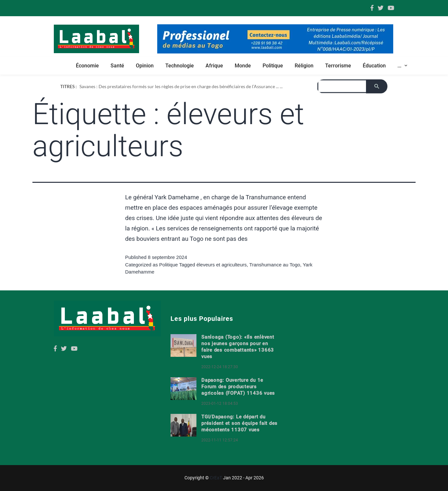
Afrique (214, 66)
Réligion (304, 66)
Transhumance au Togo (275, 265)
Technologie (180, 66)
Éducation (374, 66)
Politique (273, 66)
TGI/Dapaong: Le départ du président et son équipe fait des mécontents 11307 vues (239, 423)
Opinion (145, 66)
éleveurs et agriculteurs (222, 265)
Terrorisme (338, 66)
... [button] (400, 66)
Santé (117, 66)
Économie (87, 66)
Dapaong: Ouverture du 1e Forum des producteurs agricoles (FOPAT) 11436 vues (238, 387)
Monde (243, 66)
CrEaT (216, 478)
